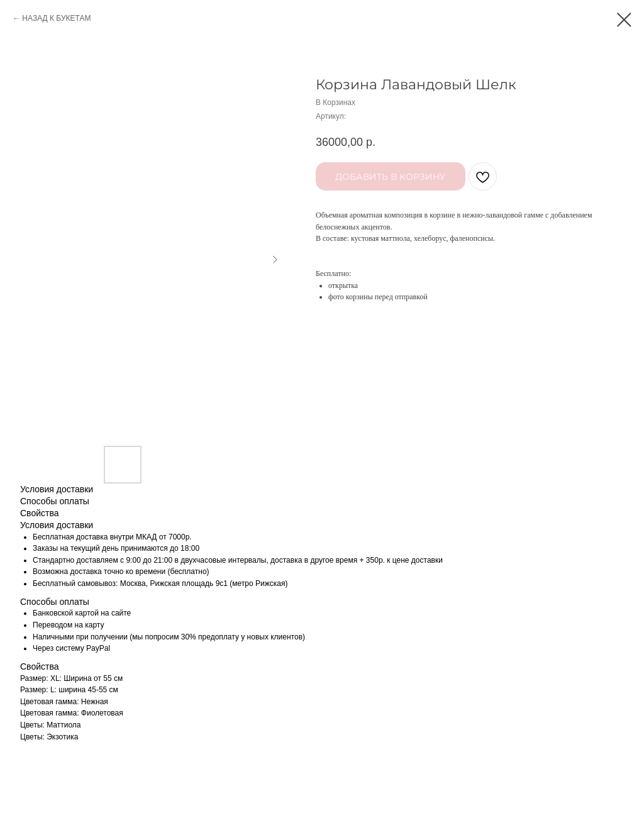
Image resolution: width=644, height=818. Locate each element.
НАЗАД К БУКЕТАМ (56, 18)
